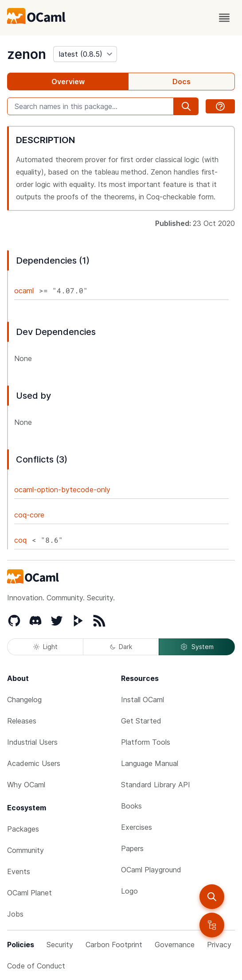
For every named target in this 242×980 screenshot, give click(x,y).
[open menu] (224, 18)
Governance (175, 945)
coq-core (29, 515)
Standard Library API (156, 785)
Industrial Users (32, 742)
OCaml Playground (151, 870)
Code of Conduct (36, 966)
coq (20, 540)
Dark (121, 647)
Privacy (219, 945)
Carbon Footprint (114, 945)
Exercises (137, 827)
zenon (27, 54)
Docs (181, 82)
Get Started (141, 721)
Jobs (15, 914)
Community (25, 850)
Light (45, 647)
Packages (23, 829)
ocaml (24, 291)
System (197, 647)
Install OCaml (142, 700)
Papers (132, 848)
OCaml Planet (29, 893)
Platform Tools (146, 742)
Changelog (24, 700)
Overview (68, 82)
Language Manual (150, 763)
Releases (22, 721)
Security (60, 945)
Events (19, 871)
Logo (129, 891)
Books (131, 806)
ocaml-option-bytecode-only (62, 490)
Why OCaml (26, 785)
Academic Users (34, 763)
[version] (85, 54)
